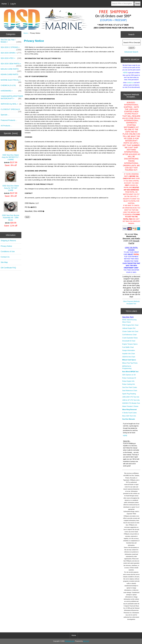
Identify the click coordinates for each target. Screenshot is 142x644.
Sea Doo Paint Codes (130, 387)
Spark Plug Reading (129, 394)
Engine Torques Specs (130, 344)
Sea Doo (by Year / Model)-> (11, 41)
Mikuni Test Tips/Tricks (130, 363)
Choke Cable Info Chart (130, 331)
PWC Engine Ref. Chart (130, 325)
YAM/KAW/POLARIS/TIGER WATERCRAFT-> (11, 97)
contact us (130, 83)
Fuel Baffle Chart (128, 347)
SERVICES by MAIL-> (11, 104)
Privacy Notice (6, 246)
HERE (125, 73)
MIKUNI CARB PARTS (11, 70)
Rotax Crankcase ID (129, 378)
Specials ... (5, 115)
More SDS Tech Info (129, 416)
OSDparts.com (70, 641)
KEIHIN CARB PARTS (11, 75)
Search (131, 34)
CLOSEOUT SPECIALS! (11, 110)
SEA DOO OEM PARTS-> (11, 64)
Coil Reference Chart (129, 335)
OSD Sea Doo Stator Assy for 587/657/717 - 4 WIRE (11, 150)
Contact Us (5, 257)
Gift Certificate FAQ (8, 268)
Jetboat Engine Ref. (129, 328)
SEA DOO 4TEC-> (11, 58)
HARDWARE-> (11, 91)
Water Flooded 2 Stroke (130, 406)
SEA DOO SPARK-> (11, 53)
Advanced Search (131, 52)
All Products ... (6, 126)
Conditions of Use (8, 251)
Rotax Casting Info (129, 384)
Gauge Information (129, 350)
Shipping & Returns (8, 241)
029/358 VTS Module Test (131, 403)
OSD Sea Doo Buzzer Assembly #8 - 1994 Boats (11, 211)
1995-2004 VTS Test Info (131, 397)
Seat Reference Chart (130, 391)
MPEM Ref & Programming (127, 367)
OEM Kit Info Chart (129, 357)
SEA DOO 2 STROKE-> (11, 48)
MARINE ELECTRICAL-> (11, 81)
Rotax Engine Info (128, 381)
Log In (13, 4)
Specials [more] (11, 133)
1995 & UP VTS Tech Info (131, 400)
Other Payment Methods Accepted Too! (131, 302)
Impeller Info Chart (129, 354)
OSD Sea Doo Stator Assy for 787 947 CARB (11, 181)
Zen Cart (86, 641)
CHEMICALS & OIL (11, 85)
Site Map (4, 262)
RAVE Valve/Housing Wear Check (129, 321)
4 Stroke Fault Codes (129, 413)
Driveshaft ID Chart (129, 341)
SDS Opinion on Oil (129, 375)
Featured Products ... (9, 120)
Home (4, 4)
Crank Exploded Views (130, 338)
